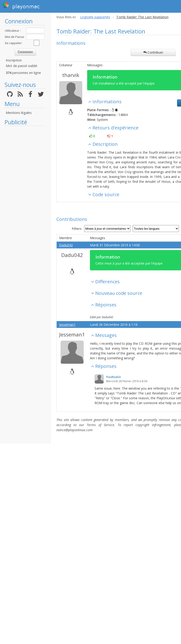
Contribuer (153, 52)
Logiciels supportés (95, 17)
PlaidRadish (114, 377)
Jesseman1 (67, 325)
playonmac (21, 6)
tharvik (71, 75)
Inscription (14, 60)
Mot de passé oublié (21, 66)
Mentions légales (19, 113)
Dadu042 (66, 245)
